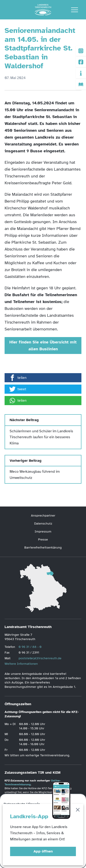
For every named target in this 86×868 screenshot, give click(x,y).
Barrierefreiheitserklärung (43, 547)
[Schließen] (78, 811)
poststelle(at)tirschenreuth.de (40, 658)
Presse (43, 540)
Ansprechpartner (43, 516)
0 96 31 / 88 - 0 (30, 647)
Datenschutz (43, 524)
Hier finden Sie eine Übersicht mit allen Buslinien (43, 346)
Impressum (43, 532)
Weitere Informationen (21, 664)
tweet (18, 389)
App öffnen (43, 851)
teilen (18, 378)
